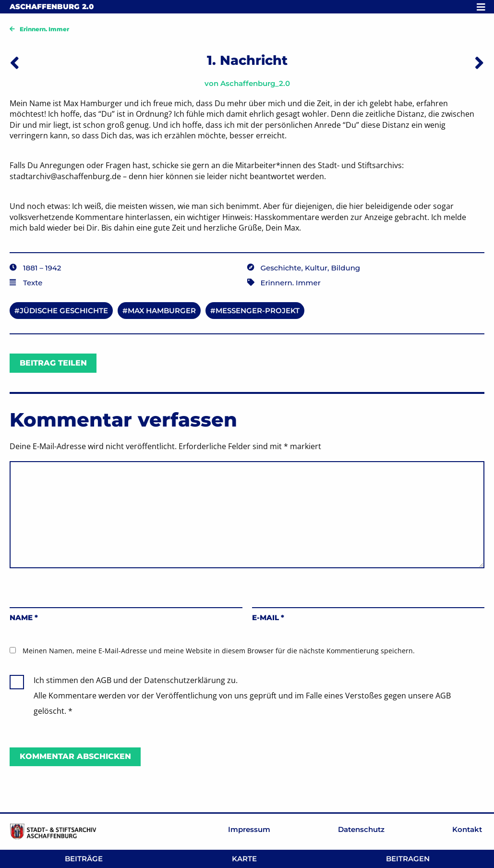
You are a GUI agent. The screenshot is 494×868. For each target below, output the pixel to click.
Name (24, 617)
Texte (33, 283)
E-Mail (268, 617)
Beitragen (408, 859)
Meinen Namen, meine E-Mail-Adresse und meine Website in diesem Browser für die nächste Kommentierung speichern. (219, 651)
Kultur (316, 268)
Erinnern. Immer (44, 29)
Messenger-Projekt (258, 311)
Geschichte (281, 268)
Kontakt (467, 829)
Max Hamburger (162, 311)
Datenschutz (361, 829)
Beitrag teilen (53, 363)
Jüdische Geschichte (64, 311)
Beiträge (84, 859)
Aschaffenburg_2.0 (255, 83)
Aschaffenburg (52, 6)
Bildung (346, 268)
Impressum (249, 829)
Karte (244, 859)
